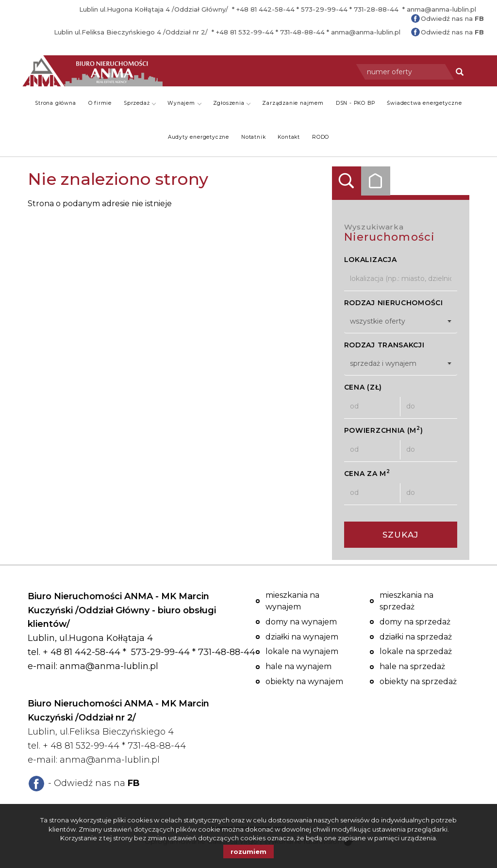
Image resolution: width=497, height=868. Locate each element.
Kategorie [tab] (376, 181)
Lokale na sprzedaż (416, 651)
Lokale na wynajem (302, 651)
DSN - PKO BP (356, 103)
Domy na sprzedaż (415, 622)
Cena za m (367, 473)
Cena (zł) (363, 387)
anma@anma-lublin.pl (441, 9)
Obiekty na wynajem (304, 681)
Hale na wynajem (298, 666)
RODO (321, 137)
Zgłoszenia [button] (232, 103)
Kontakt (289, 137)
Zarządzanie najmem (293, 103)
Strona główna (55, 103)
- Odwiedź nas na (94, 783)
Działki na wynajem (302, 637)
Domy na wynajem (301, 622)
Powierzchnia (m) (384, 430)
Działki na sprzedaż (416, 637)
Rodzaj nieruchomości (394, 303)
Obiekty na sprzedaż (418, 681)
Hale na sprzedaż (412, 666)
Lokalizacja (371, 260)
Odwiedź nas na (452, 18)
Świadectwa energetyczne (424, 103)
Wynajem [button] (184, 103)
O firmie (100, 103)
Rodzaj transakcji (384, 345)
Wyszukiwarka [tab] (347, 181)
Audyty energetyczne (199, 137)
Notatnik (253, 137)
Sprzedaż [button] (140, 103)
